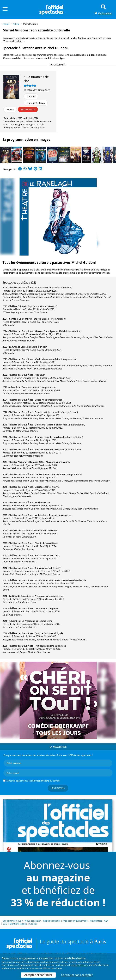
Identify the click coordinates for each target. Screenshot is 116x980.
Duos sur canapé (30, 387)
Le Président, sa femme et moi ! (48, 596)
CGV (106, 921)
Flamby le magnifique (46, 543)
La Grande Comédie (19, 347)
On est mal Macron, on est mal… (52, 425)
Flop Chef (40, 375)
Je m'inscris (58, 788)
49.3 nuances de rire (45, 287)
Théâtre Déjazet (17, 306)
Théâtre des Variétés (20, 530)
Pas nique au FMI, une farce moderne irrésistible (60, 580)
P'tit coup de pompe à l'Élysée (50, 646)
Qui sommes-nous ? (13, 921)
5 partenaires (25, 965)
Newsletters (96, 921)
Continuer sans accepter (77, 975)
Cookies (33, 924)
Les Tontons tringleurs (46, 608)
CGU (5, 924)
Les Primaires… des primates (50, 474)
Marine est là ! (42, 502)
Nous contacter (33, 921)
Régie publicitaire (52, 921)
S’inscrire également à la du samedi (33, 781)
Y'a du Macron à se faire (47, 359)
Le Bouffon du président (45, 530)
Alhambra (14, 387)
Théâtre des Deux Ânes (37, 90)
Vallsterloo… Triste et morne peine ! (54, 515)
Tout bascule (34, 306)
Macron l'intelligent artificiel (50, 331)
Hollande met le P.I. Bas (47, 555)
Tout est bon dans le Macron (50, 450)
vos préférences (80, 965)
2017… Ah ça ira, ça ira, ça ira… (55, 462)
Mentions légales (18, 924)
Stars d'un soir (42, 319)
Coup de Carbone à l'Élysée (49, 633)
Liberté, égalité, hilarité (47, 487)
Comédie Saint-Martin (21, 319)
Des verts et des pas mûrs (48, 412)
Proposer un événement (75, 921)
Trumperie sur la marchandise (51, 437)
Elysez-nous (41, 400)
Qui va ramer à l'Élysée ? (48, 568)
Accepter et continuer (38, 975)
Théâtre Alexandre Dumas (23, 462)
